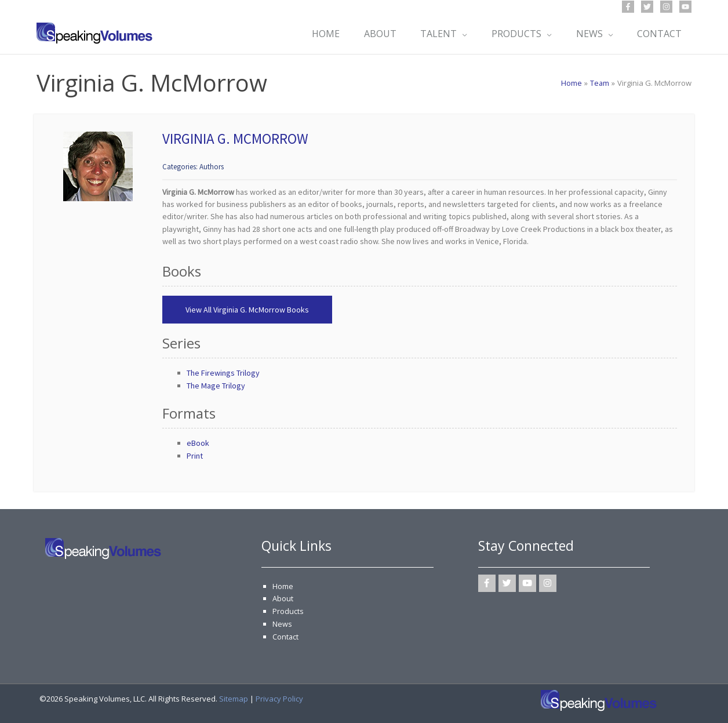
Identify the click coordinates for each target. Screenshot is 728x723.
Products (288, 611)
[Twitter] (647, 7)
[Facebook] (628, 7)
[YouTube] (685, 7)
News (282, 623)
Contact (286, 635)
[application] (457, 34)
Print (195, 456)
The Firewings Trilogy (223, 373)
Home (283, 586)
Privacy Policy (279, 697)
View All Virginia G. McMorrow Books (247, 310)
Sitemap (234, 697)
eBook (198, 443)
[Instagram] (666, 7)
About (283, 598)
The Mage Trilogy (216, 386)
